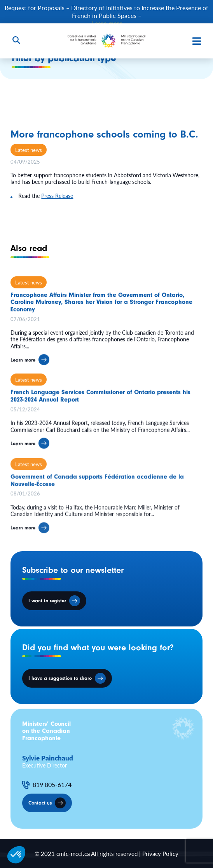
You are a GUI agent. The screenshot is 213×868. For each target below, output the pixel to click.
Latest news (29, 150)
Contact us (40, 803)
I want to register (47, 601)
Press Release (57, 196)
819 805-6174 (52, 785)
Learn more (23, 366)
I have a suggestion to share (60, 678)
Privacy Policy (160, 853)
